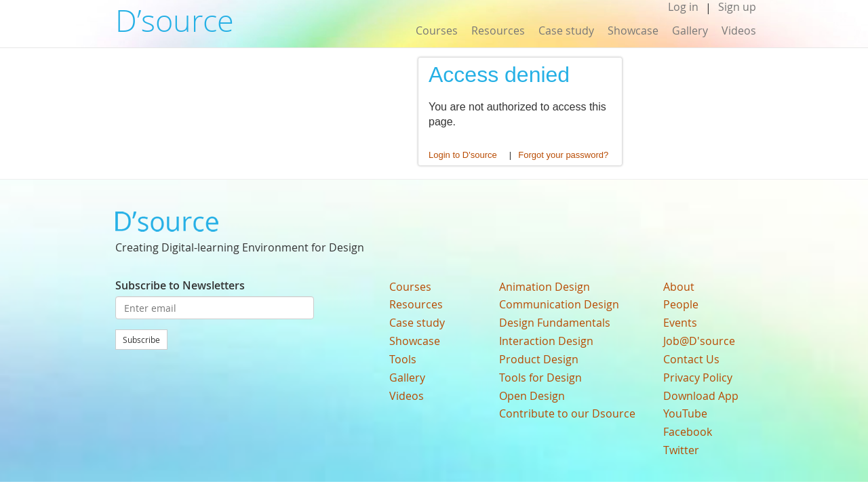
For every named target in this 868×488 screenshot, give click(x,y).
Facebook (688, 432)
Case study (566, 30)
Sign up (737, 7)
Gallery (690, 30)
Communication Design (559, 304)
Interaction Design (546, 341)
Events (680, 323)
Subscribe (141, 340)
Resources (498, 30)
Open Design (532, 396)
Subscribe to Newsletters (180, 285)
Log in (683, 7)
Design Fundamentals (555, 323)
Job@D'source (699, 341)
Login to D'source (463, 155)
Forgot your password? (563, 155)
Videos (739, 30)
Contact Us (691, 359)
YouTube (685, 413)
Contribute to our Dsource (567, 413)
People (681, 304)
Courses (437, 30)
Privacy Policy (698, 378)
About (679, 287)
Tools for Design (540, 378)
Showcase (633, 30)
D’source (175, 20)
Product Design (539, 359)
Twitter (681, 450)
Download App (701, 396)
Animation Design (545, 287)
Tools (403, 359)
